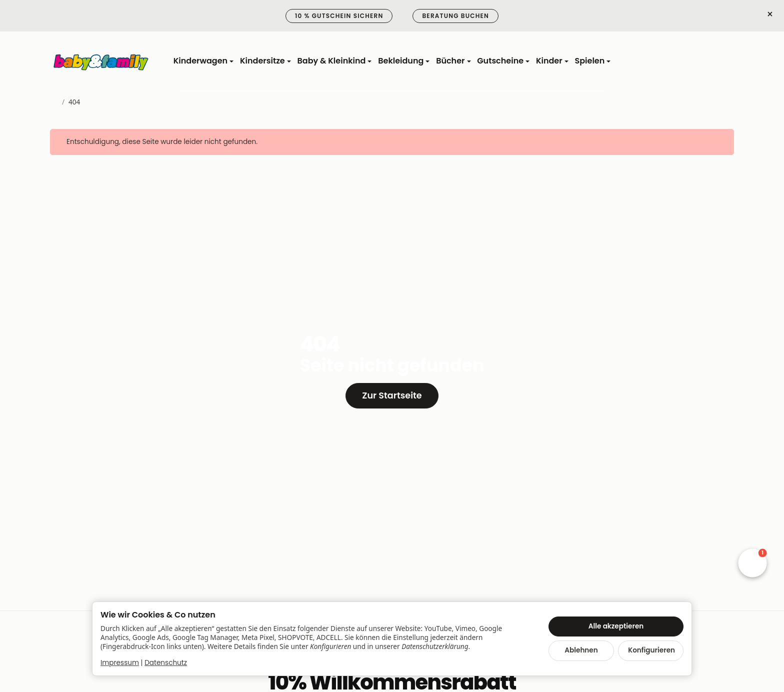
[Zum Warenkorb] (725, 61)
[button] (753, 563)
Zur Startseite (392, 395)
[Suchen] (678, 61)
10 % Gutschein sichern (339, 16)
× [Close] (770, 14)
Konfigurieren (651, 650)
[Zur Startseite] (101, 61)
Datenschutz (166, 663)
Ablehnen (581, 650)
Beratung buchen (455, 16)
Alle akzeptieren (616, 626)
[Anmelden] (702, 61)
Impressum (120, 663)
